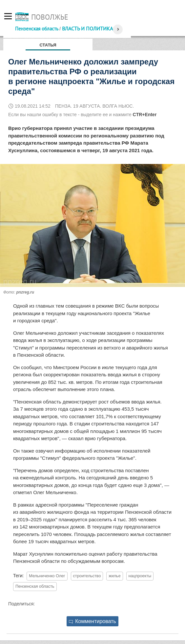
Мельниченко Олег (47, 576)
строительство (87, 576)
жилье (114, 576)
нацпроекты (140, 576)
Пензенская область (37, 29)
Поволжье (50, 17)
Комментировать (92, 621)
